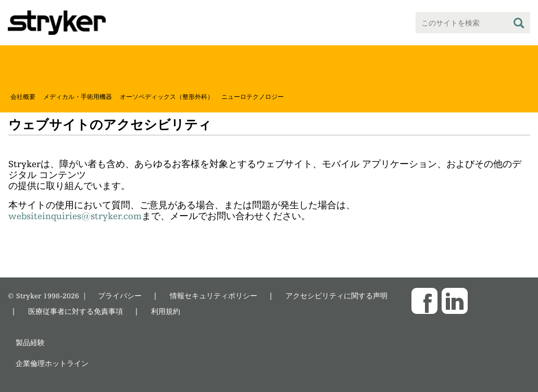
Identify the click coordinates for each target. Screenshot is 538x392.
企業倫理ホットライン (52, 363)
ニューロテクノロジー (253, 97)
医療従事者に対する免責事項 (76, 311)
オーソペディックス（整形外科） (167, 97)
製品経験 (30, 342)
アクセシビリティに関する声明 (336, 295)
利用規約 (166, 311)
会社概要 (23, 97)
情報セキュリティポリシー (214, 295)
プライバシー (120, 295)
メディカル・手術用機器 (78, 97)
